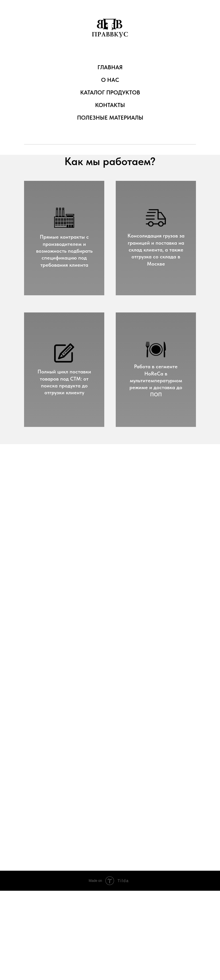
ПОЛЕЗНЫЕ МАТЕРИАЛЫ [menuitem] (110, 118)
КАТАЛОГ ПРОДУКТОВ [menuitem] (110, 92)
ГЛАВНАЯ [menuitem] (110, 67)
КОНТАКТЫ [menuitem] (110, 105)
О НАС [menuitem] (110, 80)
